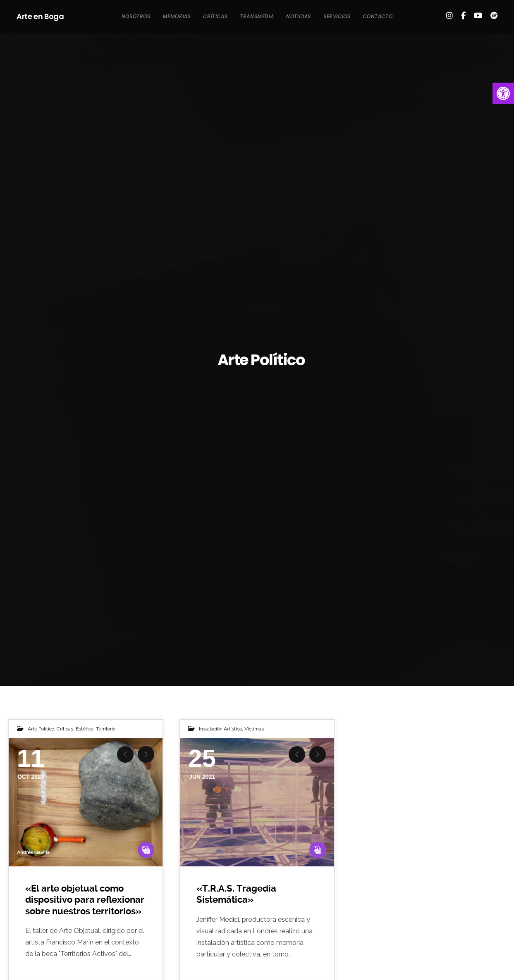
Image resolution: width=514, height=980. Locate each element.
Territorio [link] (106, 729)
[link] (503, 93)
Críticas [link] (65, 729)
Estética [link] (85, 729)
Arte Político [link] (41, 729)
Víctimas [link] (254, 729)
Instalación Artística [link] (220, 729)
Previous (125, 754)
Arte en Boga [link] (40, 16)
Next (146, 754)
